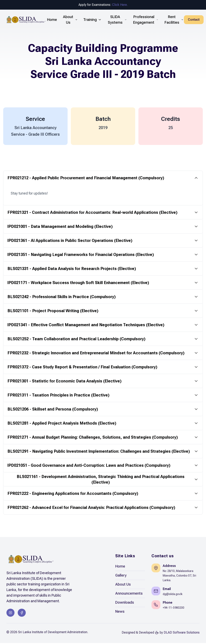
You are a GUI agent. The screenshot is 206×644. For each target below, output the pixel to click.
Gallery (121, 576)
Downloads (125, 604)
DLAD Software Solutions (182, 633)
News (120, 613)
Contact (194, 20)
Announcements (129, 595)
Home (120, 567)
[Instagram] (10, 614)
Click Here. (120, 5)
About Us (123, 585)
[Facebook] (22, 614)
